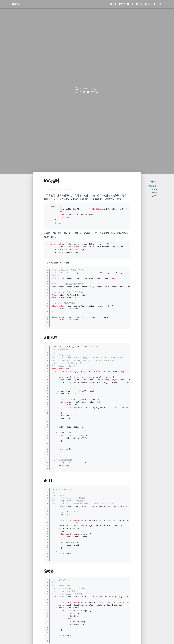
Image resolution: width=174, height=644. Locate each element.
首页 (113, 4)
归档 (122, 4)
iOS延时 (153, 186)
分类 (130, 4)
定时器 (155, 196)
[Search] (155, 4)
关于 (148, 4)
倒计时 (155, 193)
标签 (139, 4)
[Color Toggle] (160, 4)
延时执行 (156, 189)
